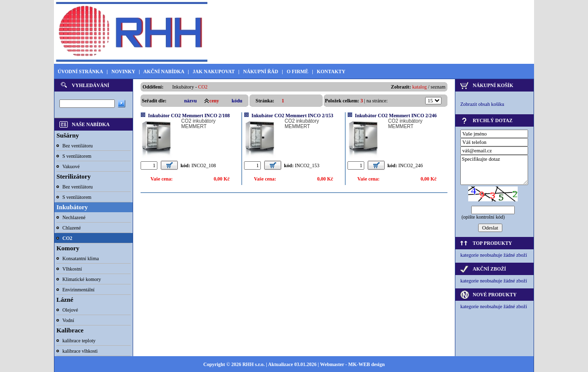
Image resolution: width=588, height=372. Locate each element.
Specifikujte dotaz (494, 170)
